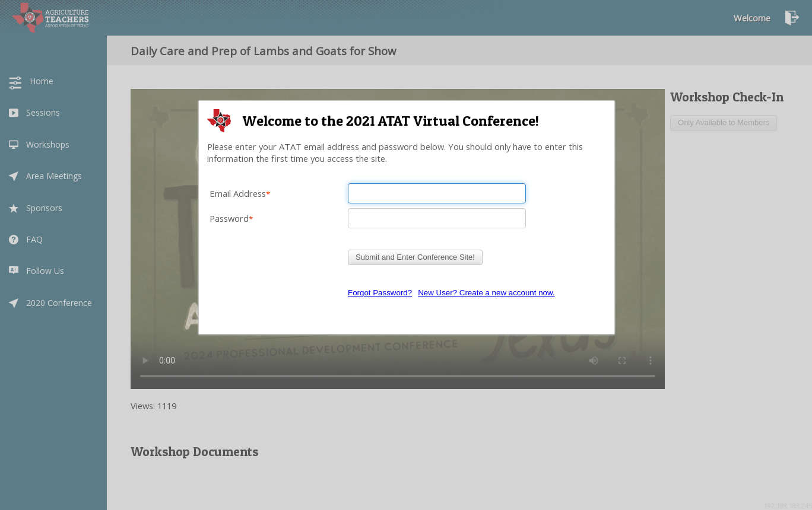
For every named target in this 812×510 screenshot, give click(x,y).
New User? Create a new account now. (486, 293)
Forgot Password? (380, 293)
